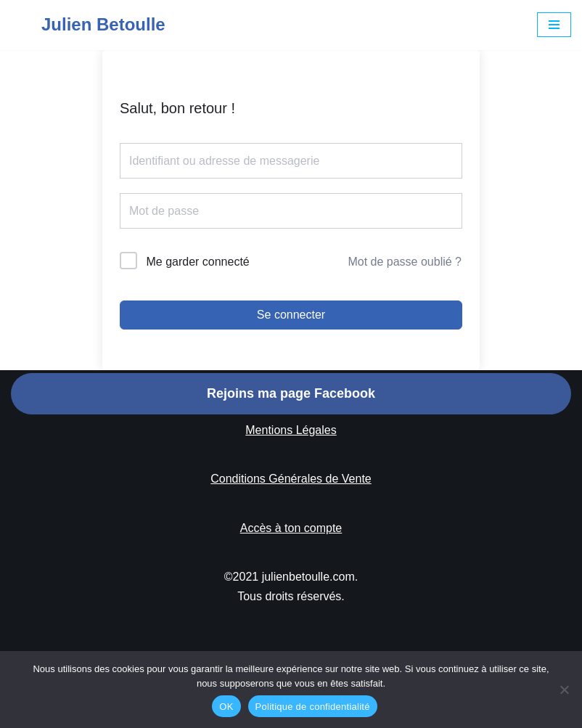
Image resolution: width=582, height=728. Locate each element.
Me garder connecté (197, 262)
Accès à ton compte (291, 528)
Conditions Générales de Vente (291, 479)
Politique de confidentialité (313, 707)
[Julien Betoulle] (88, 25)
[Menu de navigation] (554, 25)
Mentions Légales (291, 430)
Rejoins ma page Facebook (291, 393)
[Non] (564, 690)
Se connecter (291, 315)
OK (226, 707)
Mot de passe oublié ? (405, 262)
